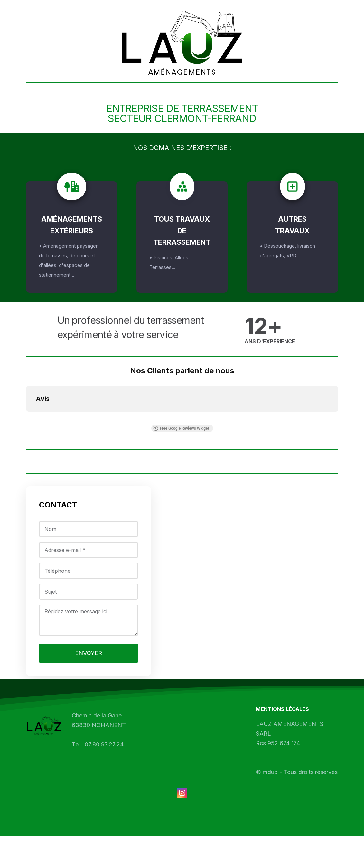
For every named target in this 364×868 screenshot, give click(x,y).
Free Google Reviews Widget (181, 428)
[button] (26, 418)
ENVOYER (89, 661)
